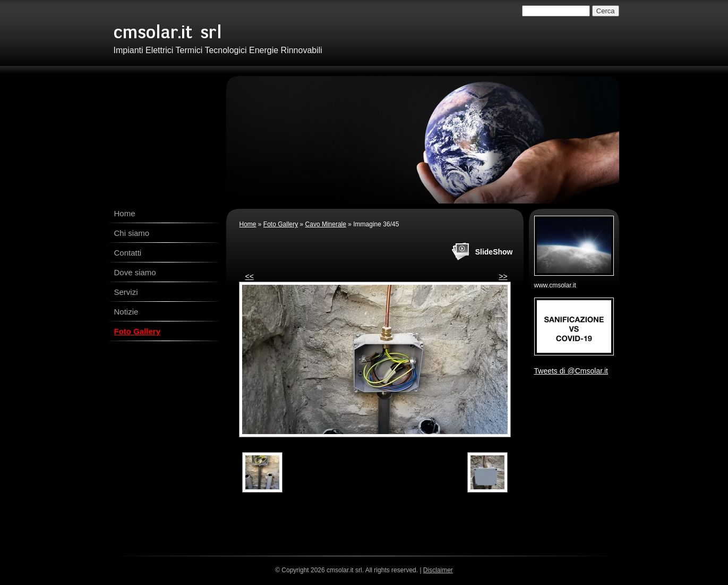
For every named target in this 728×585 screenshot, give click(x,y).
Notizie (126, 312)
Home (125, 213)
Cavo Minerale (326, 224)
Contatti (128, 253)
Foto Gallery (138, 331)
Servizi (126, 292)
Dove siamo (135, 272)
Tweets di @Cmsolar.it (571, 371)
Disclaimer (438, 570)
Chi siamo (132, 233)
